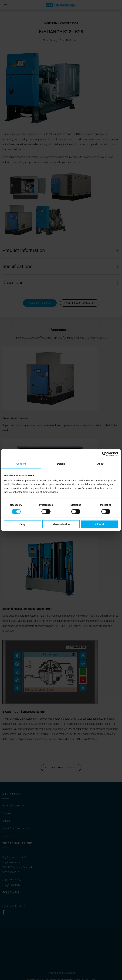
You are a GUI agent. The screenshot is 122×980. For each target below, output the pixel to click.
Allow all (100, 524)
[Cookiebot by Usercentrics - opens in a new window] (104, 454)
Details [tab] (61, 464)
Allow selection (61, 524)
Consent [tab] (21, 464)
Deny (22, 524)
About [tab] (101, 464)
